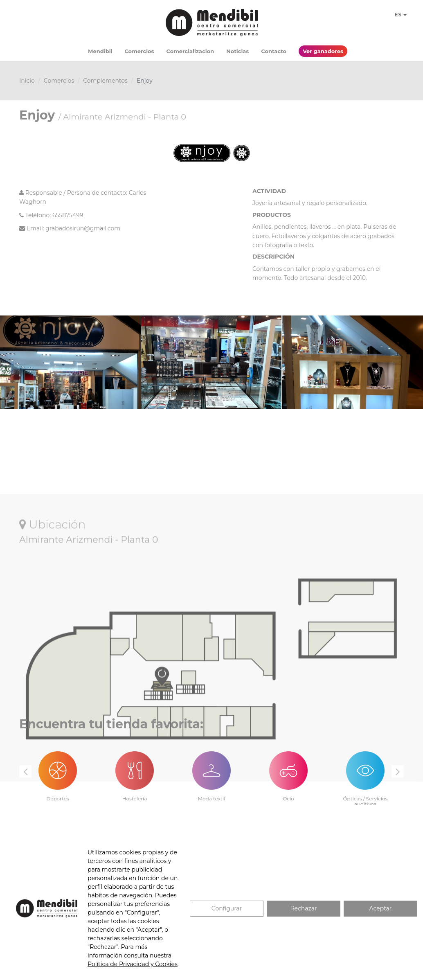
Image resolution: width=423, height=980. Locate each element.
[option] (58, 772)
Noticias (237, 51)
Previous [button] (25, 771)
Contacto (274, 51)
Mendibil (100, 51)
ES (400, 15)
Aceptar (381, 908)
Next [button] (398, 771)
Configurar (227, 908)
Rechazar (303, 908)
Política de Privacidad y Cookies (133, 964)
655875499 (68, 215)
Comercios (139, 51)
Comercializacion (190, 51)
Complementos (105, 81)
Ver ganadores (323, 51)
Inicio (27, 81)
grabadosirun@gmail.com (83, 228)
